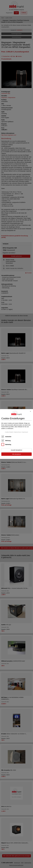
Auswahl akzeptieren (16, 450)
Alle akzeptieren (17, 454)
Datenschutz (17, 432)
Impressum (25, 432)
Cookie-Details (9, 432)
